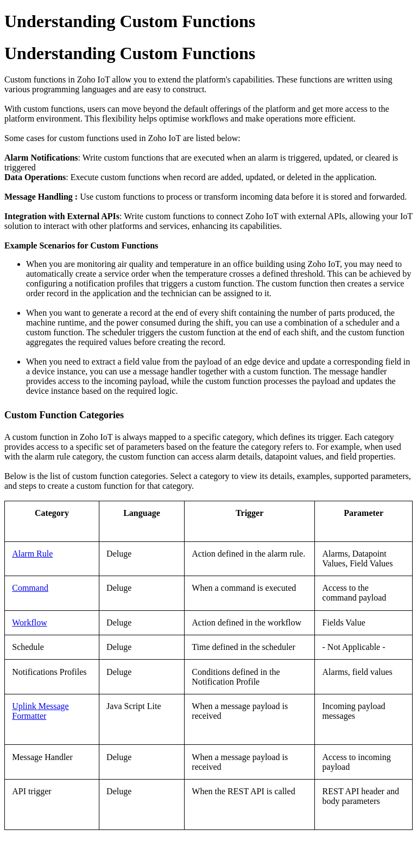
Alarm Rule (32, 554)
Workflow (29, 623)
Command (30, 588)
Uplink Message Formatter (40, 711)
